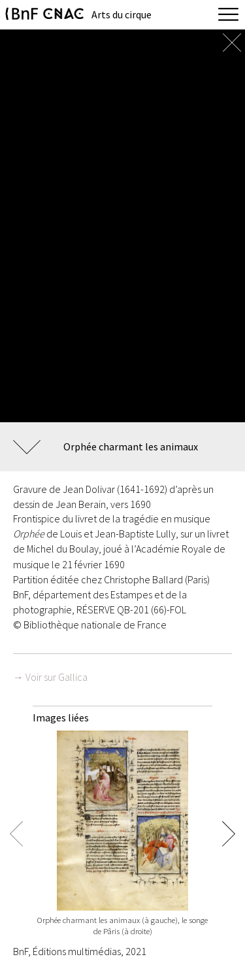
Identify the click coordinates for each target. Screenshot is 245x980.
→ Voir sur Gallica (50, 677)
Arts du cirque (122, 14)
